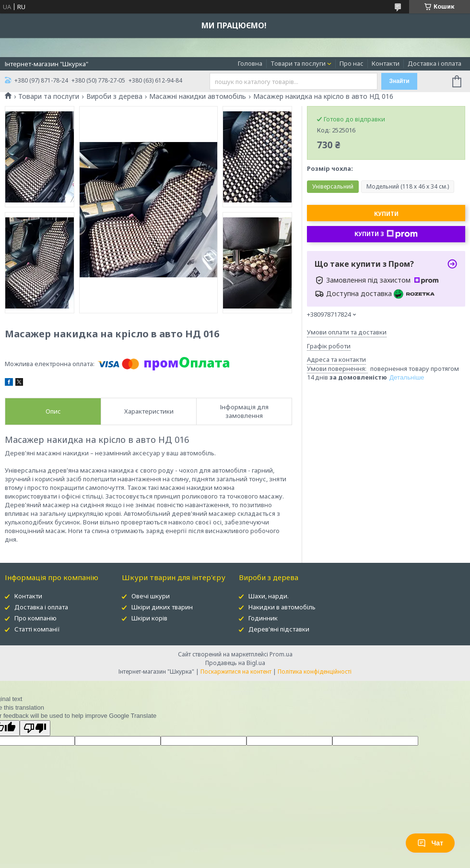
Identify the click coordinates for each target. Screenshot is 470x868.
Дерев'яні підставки (279, 629)
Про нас (352, 63)
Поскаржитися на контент (236, 672)
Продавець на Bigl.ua (235, 663)
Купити (386, 214)
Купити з (386, 234)
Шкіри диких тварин (162, 607)
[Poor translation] (35, 728)
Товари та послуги (298, 63)
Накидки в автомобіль (282, 607)
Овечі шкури (151, 596)
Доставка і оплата (435, 63)
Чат (430, 843)
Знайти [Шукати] (399, 81)
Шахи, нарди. (269, 596)
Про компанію (35, 618)
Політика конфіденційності (315, 672)
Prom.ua (281, 654)
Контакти (386, 63)
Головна (250, 63)
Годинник (263, 618)
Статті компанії (37, 629)
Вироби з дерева (114, 96)
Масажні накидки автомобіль (198, 96)
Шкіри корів (149, 618)
